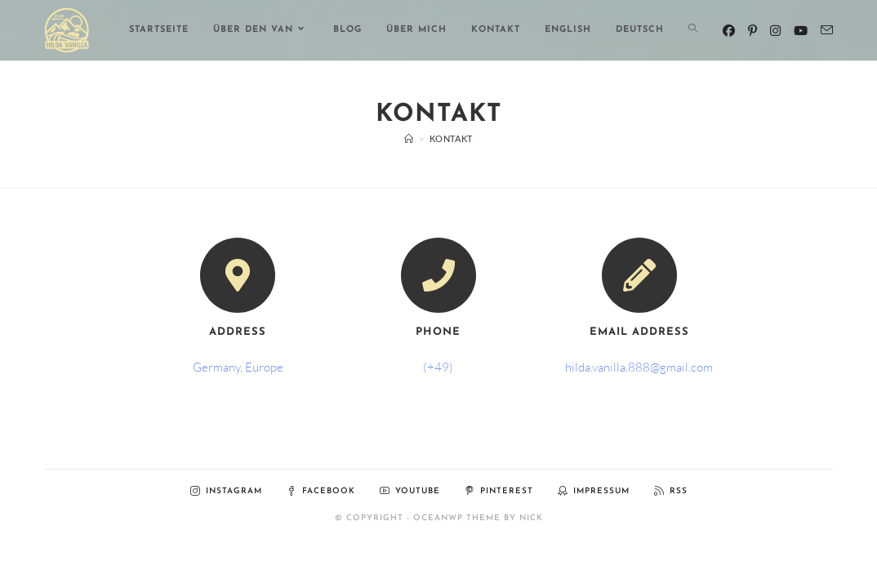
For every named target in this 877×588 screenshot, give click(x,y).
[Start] (409, 138)
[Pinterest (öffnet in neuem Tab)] (752, 31)
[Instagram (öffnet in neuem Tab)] (775, 31)
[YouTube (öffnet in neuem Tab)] (801, 31)
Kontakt (451, 138)
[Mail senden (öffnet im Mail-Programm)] (827, 30)
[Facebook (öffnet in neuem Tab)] (729, 31)
